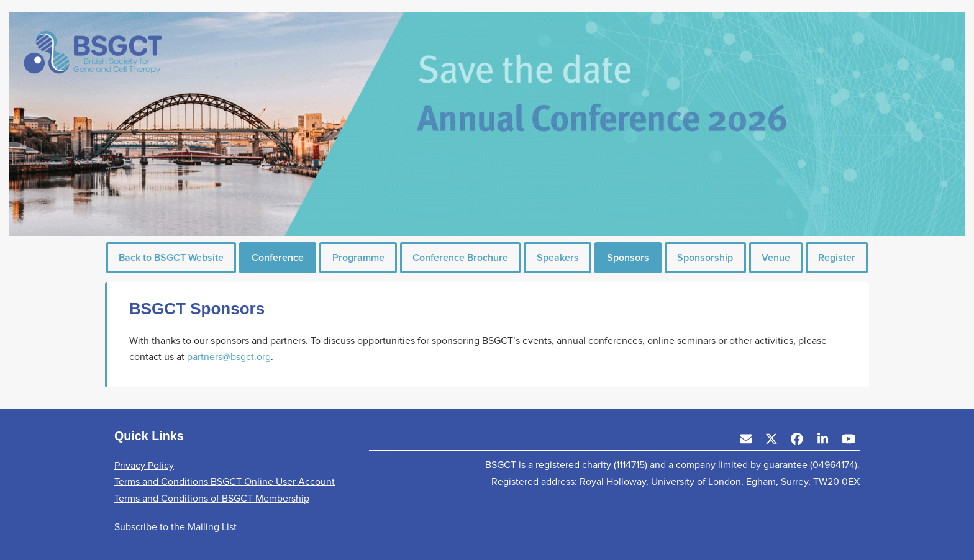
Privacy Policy (144, 465)
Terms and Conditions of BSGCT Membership (212, 498)
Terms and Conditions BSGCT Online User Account (225, 481)
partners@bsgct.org (229, 357)
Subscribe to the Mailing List (175, 527)
